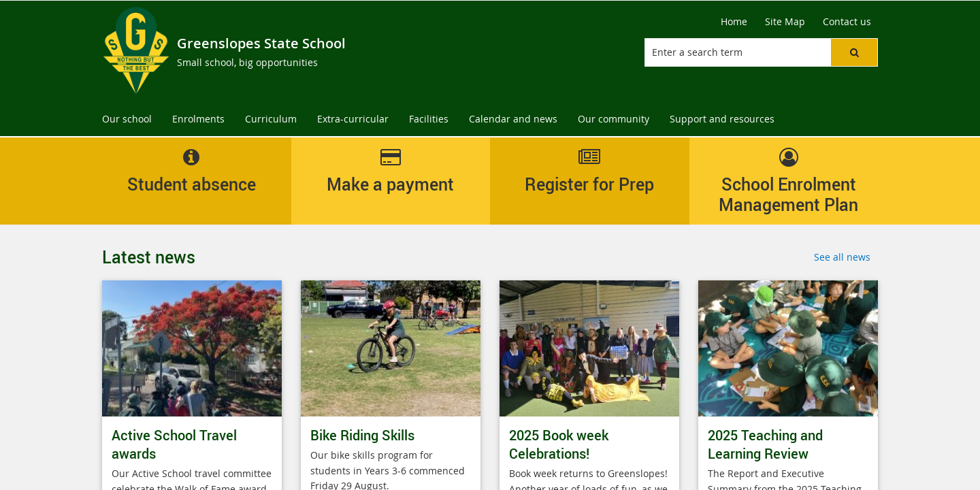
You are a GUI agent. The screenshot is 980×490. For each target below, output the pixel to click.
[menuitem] (127, 119)
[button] (854, 52)
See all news (842, 257)
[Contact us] (847, 22)
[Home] (734, 22)
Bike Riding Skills (362, 435)
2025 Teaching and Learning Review (765, 444)
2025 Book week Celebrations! (559, 444)
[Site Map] (785, 22)
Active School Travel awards (174, 444)
